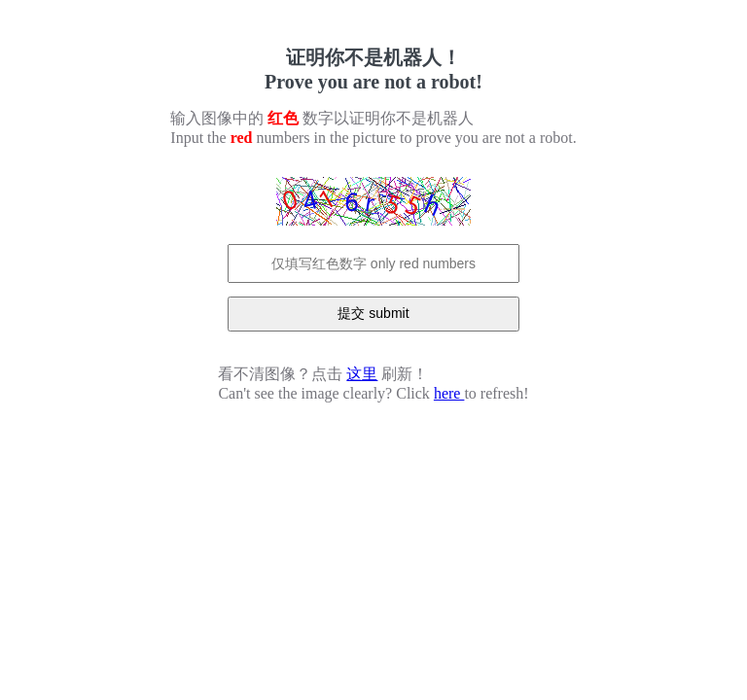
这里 (362, 374)
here (449, 393)
